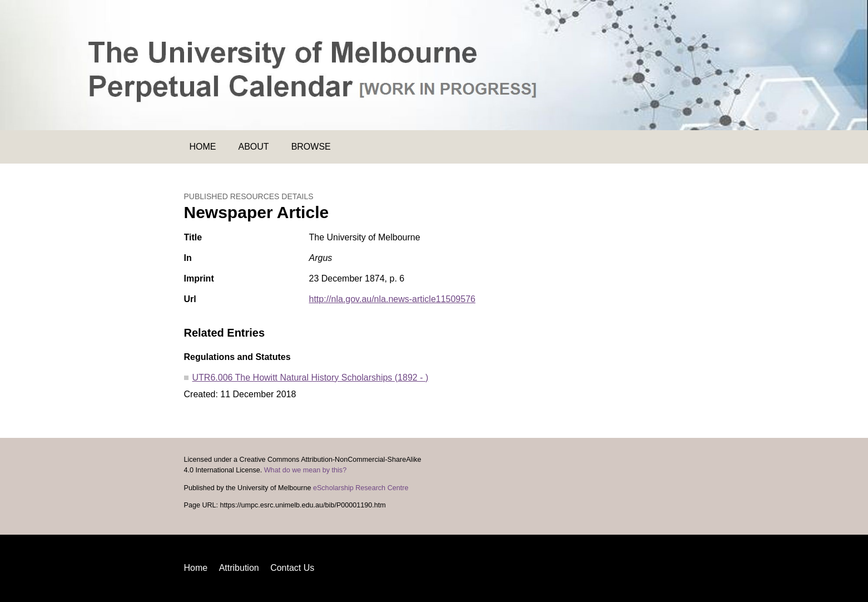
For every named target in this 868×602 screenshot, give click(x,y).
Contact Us (292, 568)
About (254, 147)
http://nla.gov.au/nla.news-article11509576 (392, 299)
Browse (311, 147)
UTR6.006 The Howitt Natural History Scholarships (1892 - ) (311, 378)
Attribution (239, 568)
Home (203, 147)
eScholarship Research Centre (361, 488)
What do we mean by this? (305, 470)
